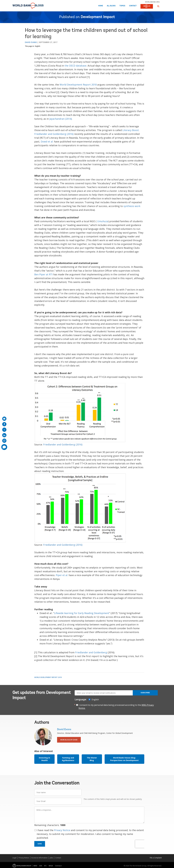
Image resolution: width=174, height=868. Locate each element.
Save (40, 844)
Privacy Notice (62, 830)
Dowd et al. (47, 142)
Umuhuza (103, 221)
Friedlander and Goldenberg (91, 652)
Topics (122, 6)
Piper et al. (62, 575)
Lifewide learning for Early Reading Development (82, 613)
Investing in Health (44, 759)
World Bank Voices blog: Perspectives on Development (124, 759)
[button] (158, 6)
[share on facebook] (4, 424)
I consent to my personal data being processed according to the (116, 707)
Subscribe (145, 693)
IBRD (35, 866)
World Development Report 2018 (78, 85)
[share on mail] (4, 419)
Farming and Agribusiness (68, 759)
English (38, 46)
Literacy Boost (131, 130)
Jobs (51, 858)
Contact (133, 6)
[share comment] (4, 447)
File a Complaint (156, 858)
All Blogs (111, 6)
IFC (45, 866)
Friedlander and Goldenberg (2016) (54, 134)
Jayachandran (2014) (61, 119)
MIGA (51, 866)
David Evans (31, 42)
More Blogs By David (69, 740)
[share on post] (4, 430)
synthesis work (132, 206)
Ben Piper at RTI (43, 274)
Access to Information (39, 858)
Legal (14, 858)
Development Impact (98, 17)
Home (101, 6)
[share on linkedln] (4, 435)
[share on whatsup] (4, 441)
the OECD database (75, 66)
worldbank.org (152, 2)
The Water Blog (92, 759)
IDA (41, 866)
